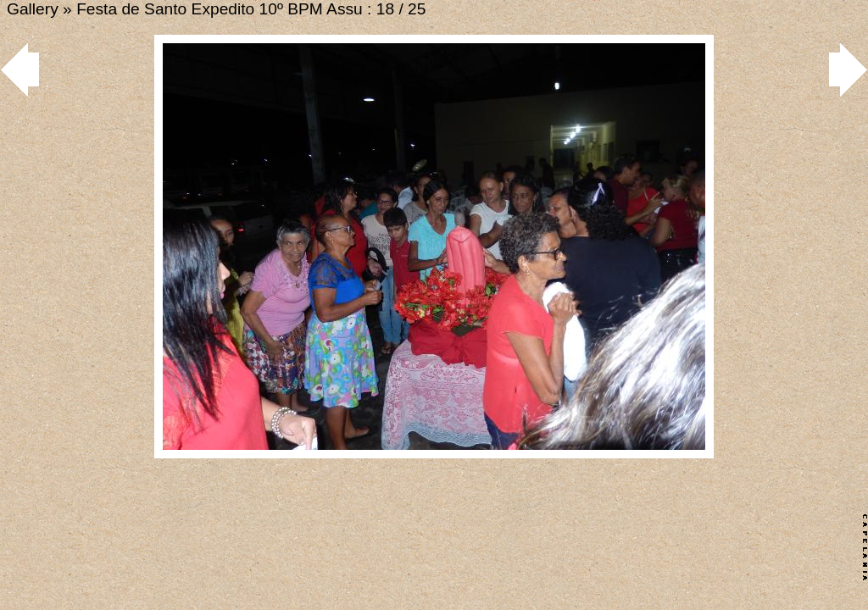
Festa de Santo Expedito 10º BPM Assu (220, 9)
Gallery (33, 9)
